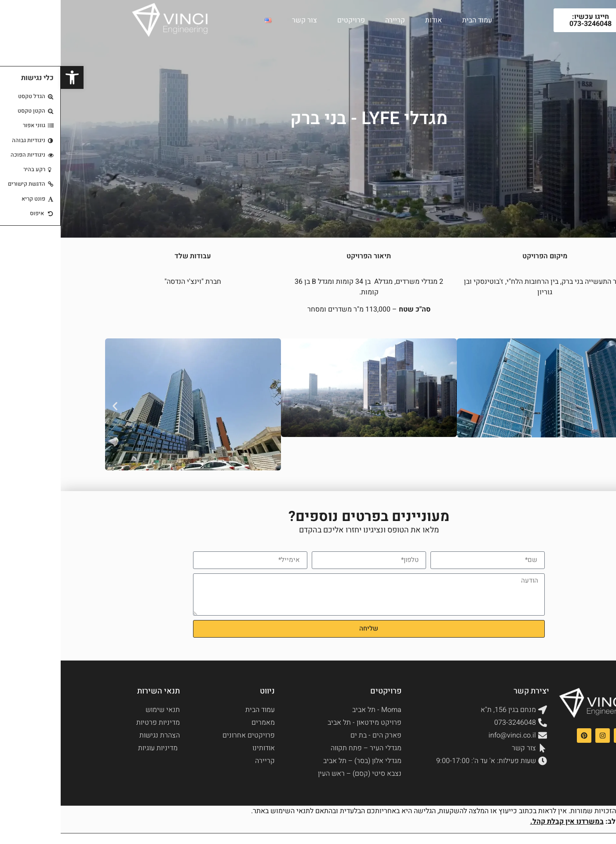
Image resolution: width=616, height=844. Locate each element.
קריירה (334, 20)
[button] (54, 406)
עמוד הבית (416, 20)
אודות (373, 20)
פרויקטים (290, 20)
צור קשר (244, 20)
